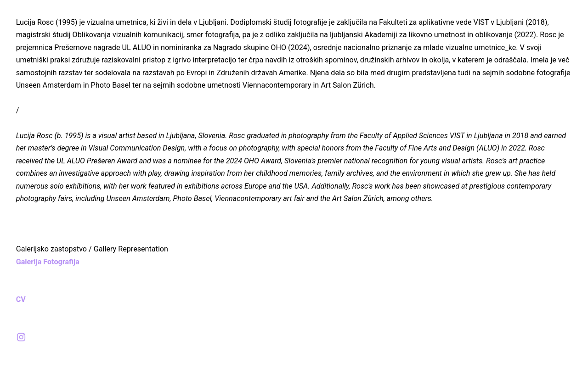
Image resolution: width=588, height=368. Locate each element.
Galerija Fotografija (48, 262)
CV (24, 299)
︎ (21, 337)
